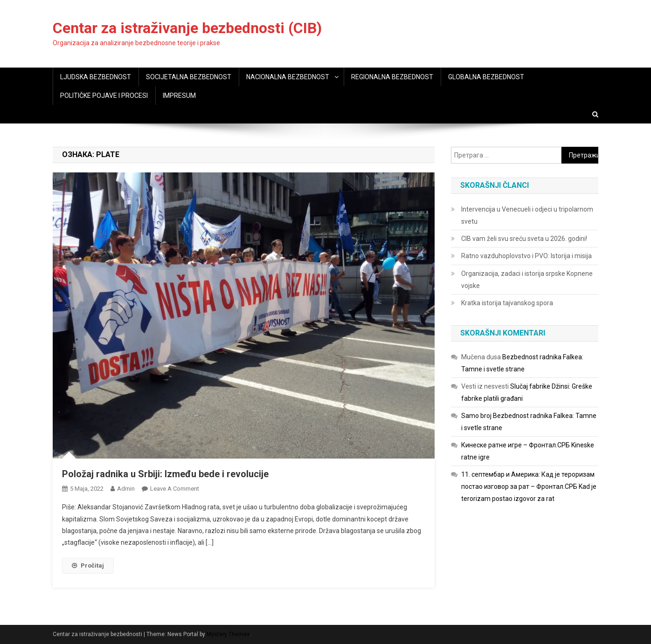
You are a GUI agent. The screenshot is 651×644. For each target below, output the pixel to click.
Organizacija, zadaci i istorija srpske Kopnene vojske (527, 280)
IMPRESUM (179, 96)
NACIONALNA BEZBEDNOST (288, 77)
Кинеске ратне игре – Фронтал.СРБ (516, 445)
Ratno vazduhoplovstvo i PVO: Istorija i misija (526, 256)
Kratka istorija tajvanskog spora (507, 303)
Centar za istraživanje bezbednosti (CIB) (187, 28)
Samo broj (476, 416)
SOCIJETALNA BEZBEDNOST (189, 77)
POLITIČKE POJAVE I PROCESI (104, 96)
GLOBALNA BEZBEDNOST (486, 77)
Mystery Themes (228, 634)
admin (126, 489)
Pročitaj (88, 565)
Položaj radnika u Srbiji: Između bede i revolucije (165, 474)
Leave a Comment (175, 489)
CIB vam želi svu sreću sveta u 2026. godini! (524, 239)
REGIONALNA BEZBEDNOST (392, 77)
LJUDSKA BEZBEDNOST (96, 77)
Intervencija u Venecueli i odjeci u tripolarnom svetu (527, 215)
